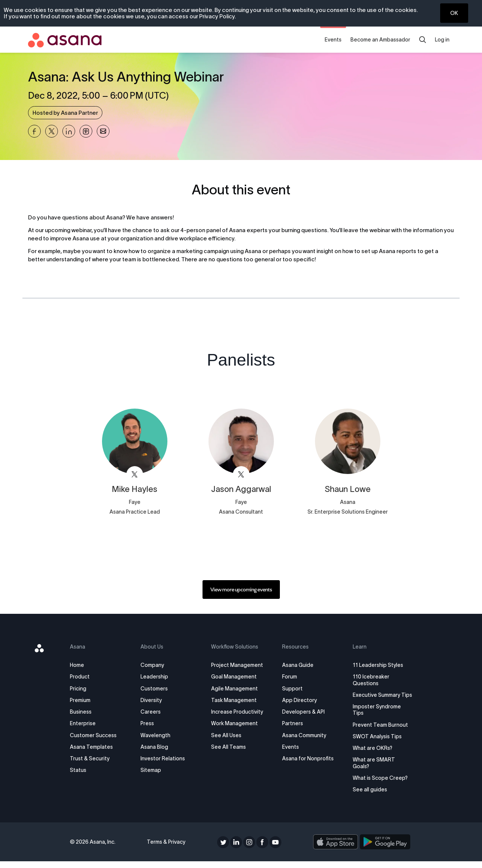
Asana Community (304, 735)
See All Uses (227, 735)
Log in (442, 40)
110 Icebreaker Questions (371, 680)
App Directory (299, 700)
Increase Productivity (237, 712)
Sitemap (151, 770)
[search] (423, 40)
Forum (289, 677)
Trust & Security (90, 758)
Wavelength (156, 735)
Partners (292, 723)
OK (454, 13)
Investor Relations (163, 758)
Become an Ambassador (380, 40)
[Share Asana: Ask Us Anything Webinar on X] (52, 131)
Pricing (78, 689)
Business (81, 712)
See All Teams (229, 747)
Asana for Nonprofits (308, 758)
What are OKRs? (372, 754)
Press (148, 723)
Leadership (155, 677)
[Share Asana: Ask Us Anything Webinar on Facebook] (34, 131)
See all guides (370, 796)
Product (80, 677)
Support (292, 689)
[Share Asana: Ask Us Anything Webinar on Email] (103, 131)
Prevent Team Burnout (380, 731)
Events (333, 40)
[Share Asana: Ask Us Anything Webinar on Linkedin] (69, 131)
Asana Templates (92, 747)
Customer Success (94, 735)
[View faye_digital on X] (135, 475)
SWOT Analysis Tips (377, 743)
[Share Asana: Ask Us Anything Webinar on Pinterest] (86, 131)
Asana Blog (155, 747)
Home (77, 665)
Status (78, 770)
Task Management (234, 700)
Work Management (235, 723)
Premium (81, 700)
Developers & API (303, 712)
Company (153, 665)
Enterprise (83, 723)
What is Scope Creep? (380, 784)
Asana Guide (297, 665)
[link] (241, 590)
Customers (155, 689)
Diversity (152, 700)
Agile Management (235, 689)
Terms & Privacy (166, 849)
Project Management (237, 665)
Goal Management (234, 677)
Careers (151, 712)
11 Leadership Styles (378, 665)
